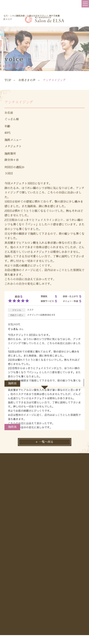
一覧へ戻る (46, 442)
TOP (8, 80)
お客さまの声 (27, 80)
